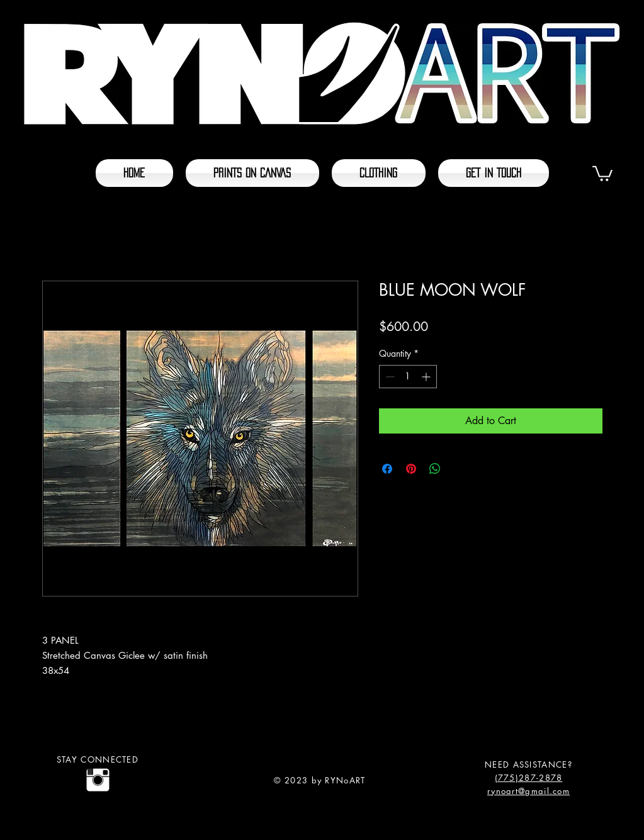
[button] (602, 173)
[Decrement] (389, 377)
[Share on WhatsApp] (435, 469)
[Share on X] (459, 469)
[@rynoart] (98, 780)
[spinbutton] (408, 377)
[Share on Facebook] (387, 469)
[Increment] (427, 377)
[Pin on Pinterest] (411, 469)
